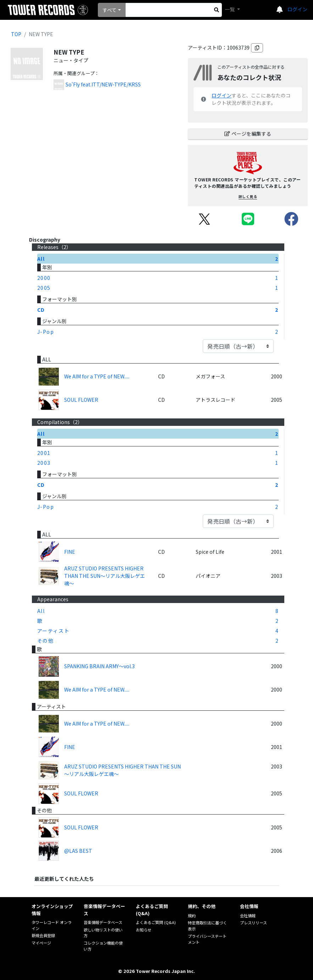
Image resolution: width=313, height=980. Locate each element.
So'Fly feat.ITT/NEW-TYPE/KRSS (103, 84)
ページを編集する (248, 134)
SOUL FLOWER (81, 400)
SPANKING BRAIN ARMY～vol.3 (99, 666)
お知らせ (144, 930)
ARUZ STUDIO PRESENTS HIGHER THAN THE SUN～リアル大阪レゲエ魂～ (105, 576)
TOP (16, 34)
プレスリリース (253, 923)
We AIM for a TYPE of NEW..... (97, 376)
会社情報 (248, 916)
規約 (192, 916)
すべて (110, 10)
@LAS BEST (78, 851)
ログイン (297, 9)
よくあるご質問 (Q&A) (156, 922)
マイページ (41, 943)
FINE (70, 552)
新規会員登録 (43, 935)
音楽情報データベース (103, 922)
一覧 (230, 9)
